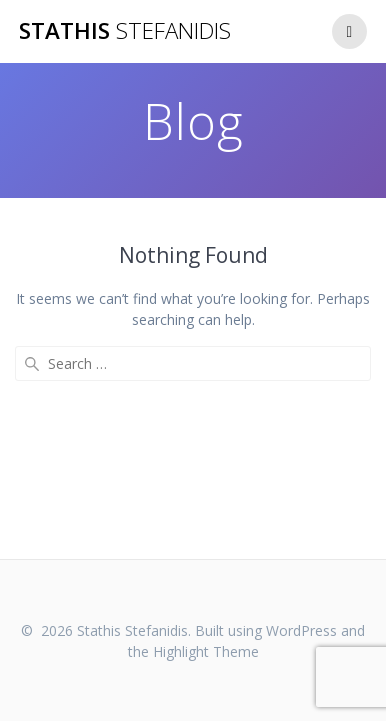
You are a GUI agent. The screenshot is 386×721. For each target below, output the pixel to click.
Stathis (125, 31)
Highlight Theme (206, 651)
